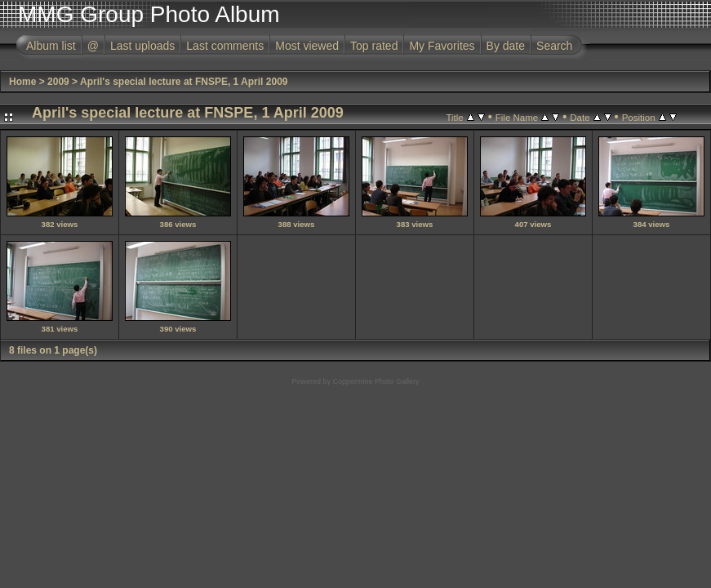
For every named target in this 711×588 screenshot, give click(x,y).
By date (506, 46)
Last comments (225, 46)
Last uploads (142, 46)
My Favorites (442, 46)
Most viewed (307, 46)
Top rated (374, 46)
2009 (58, 82)
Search (554, 46)
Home (22, 82)
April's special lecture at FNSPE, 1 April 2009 (184, 82)
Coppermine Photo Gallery (375, 381)
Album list (51, 46)
